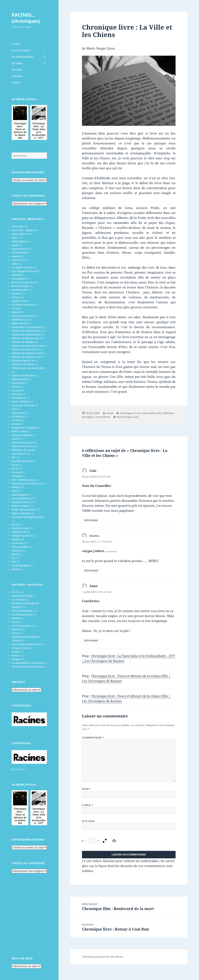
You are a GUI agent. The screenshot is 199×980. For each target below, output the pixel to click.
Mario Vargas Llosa (128, 417)
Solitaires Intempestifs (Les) (28, 517)
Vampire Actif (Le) (22, 536)
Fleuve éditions (21, 402)
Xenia (15, 554)
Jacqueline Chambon (24, 428)
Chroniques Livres (130, 413)
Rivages (16, 659)
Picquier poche (20, 648)
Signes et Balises (21, 513)
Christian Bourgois (23, 305)
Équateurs (18, 383)
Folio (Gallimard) (22, 611)
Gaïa (14, 409)
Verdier (16, 539)
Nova (15, 465)
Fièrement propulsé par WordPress (103, 957)
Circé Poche (18, 600)
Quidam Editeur (21, 502)
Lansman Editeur (22, 435)
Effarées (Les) (19, 379)
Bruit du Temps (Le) (23, 282)
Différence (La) (20, 320)
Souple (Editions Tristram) (27, 663)
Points (15, 655)
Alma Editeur (19, 241)
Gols (93, 471)
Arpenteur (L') (20, 249)
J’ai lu (15, 622)
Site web (88, 821)
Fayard (16, 390)
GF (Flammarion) (22, 614)
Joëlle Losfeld (19, 431)
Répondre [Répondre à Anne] (91, 641)
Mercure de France (23, 446)
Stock (15, 524)
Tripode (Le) (19, 532)
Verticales (17, 543)
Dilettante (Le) (20, 323)
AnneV (110, 413)
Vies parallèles (20, 547)
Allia (14, 238)
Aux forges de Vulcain (24, 271)
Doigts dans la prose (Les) (26, 327)
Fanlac (16, 387)
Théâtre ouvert (20, 528)
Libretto (16, 629)
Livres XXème (103, 417)
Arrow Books (19, 253)
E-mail (88, 805)
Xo (13, 558)
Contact (16, 82)
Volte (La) (17, 551)
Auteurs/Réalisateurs (28, 172)
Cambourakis (20, 290)
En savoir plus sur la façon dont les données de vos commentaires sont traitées (128, 866)
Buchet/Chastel (20, 286)
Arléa (15, 245)
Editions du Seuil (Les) (25, 349)
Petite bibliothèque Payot (26, 644)
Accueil (16, 44)
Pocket (15, 652)
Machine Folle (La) (23, 443)
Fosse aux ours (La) (23, 405)
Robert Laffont (20, 506)
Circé (15, 308)
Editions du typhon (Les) (26, 357)
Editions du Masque (23, 342)
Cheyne (16, 297)
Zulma (15, 569)
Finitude (17, 394)
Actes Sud (17, 226)
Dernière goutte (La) (23, 316)
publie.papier (20, 495)
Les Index (17, 63)
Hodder (16, 618)
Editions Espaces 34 (23, 361)
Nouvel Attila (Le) (22, 461)
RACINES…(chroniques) (26, 18)
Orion (15, 633)
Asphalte (17, 256)
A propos (17, 76)
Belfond (16, 275)
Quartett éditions (22, 498)
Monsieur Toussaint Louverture (23, 452)
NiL (14, 457)
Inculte (16, 424)
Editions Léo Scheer (23, 364)
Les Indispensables (22, 57)
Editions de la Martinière (26, 334)
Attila (15, 264)
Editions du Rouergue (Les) (27, 346)
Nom (86, 789)
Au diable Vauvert (22, 267)
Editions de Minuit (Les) (25, 338)
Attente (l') (18, 260)
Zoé (14, 562)
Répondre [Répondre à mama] (91, 571)
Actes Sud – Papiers (23, 230)
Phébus (16, 487)
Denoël (16, 312)
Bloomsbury (19, 279)
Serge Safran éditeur (24, 510)
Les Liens (17, 70)
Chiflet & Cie (19, 301)
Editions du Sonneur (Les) (27, 353)
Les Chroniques (21, 50)
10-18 (15, 592)
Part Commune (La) (23, 480)
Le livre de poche (22, 626)
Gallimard (18, 416)
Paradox (17, 476)
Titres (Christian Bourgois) (27, 667)
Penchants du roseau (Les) (27, 483)
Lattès (15, 439)
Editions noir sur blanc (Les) (28, 368)
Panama (16, 472)
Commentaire (93, 738)
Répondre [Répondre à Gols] (91, 520)
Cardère (16, 294)
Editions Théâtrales (23, 375)
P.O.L (15, 469)
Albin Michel (19, 234)
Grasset (16, 420)
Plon (14, 491)
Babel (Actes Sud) (22, 596)
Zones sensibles (21, 565)
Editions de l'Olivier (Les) (26, 331)
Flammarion (19, 398)
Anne (94, 586)
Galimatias (18, 413)
